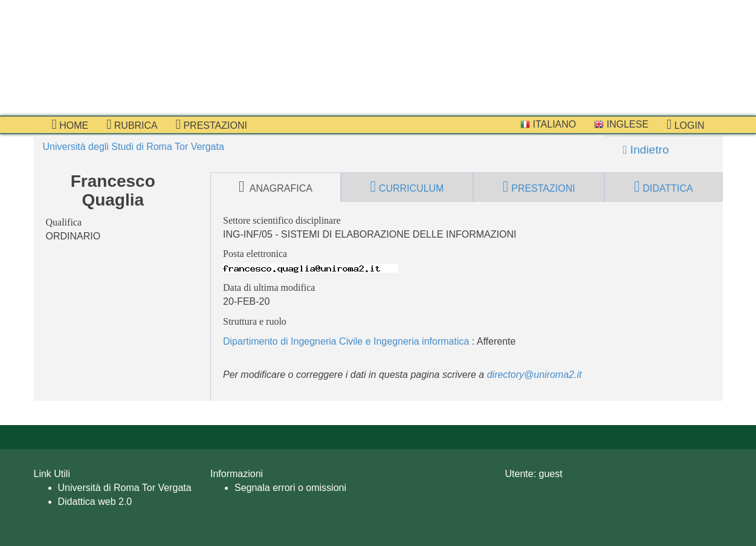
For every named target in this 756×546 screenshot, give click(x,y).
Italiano (548, 124)
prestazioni (212, 125)
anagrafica (276, 187)
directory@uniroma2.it (535, 375)
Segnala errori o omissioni (290, 488)
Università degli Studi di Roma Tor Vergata (134, 147)
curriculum (407, 187)
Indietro (646, 150)
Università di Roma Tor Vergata (125, 488)
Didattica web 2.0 (95, 502)
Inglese (621, 124)
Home (70, 125)
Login (685, 125)
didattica (664, 187)
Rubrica (132, 125)
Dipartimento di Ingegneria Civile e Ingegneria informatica (346, 341)
